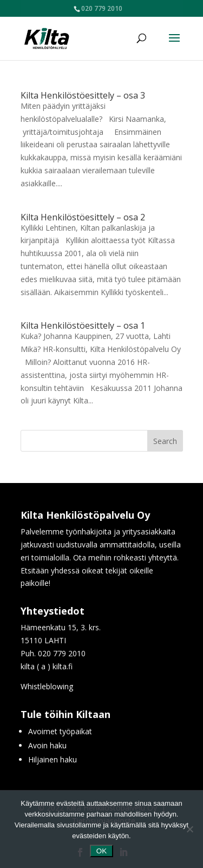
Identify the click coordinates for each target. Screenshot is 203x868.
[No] (189, 829)
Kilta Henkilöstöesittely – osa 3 (83, 95)
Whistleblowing (47, 686)
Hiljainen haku (53, 759)
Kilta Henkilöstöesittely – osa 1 (83, 325)
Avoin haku (47, 745)
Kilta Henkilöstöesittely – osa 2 (83, 217)
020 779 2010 (102, 8)
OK (101, 851)
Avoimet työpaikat (60, 731)
